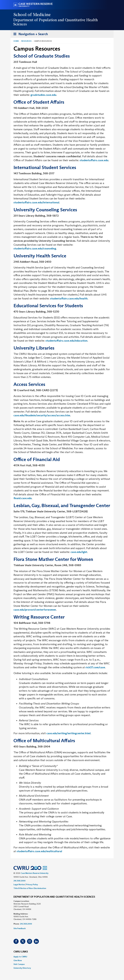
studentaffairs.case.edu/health (69, 298)
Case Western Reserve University (35, 873)
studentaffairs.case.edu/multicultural (39, 851)
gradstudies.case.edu (43, 95)
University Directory (22, 968)
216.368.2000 (19, 881)
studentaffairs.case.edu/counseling (35, 248)
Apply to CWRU (20, 957)
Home (16, 41)
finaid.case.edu (23, 498)
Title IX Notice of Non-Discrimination (30, 888)
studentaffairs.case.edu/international (36, 202)
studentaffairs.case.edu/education (66, 341)
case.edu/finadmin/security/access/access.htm (42, 415)
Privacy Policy (32, 884)
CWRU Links (21, 952)
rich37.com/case (95, 667)
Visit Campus (19, 964)
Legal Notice (19, 884)
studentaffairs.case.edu (94, 160)
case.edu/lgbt (79, 552)
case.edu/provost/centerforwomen (35, 610)
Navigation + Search (30, 35)
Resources (26, 41)
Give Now (18, 960)
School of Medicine (32, 15)
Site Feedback (20, 928)
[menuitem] (62, 957)
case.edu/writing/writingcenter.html (68, 733)
